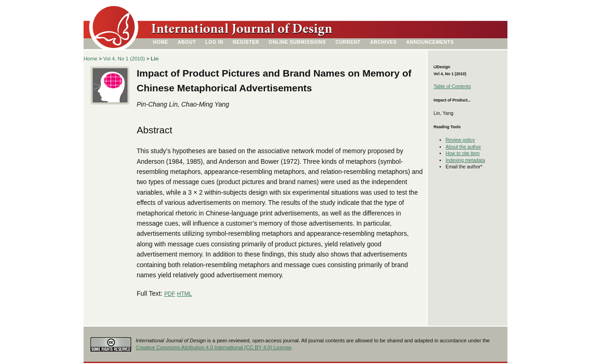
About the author (463, 147)
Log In (214, 42)
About (187, 42)
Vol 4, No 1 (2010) (124, 59)
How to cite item (463, 153)
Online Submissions (297, 42)
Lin (155, 59)
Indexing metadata (465, 160)
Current (348, 42)
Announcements (430, 42)
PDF (170, 294)
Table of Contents (452, 87)
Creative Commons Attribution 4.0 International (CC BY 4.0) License (214, 347)
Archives (383, 42)
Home (160, 42)
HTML (184, 294)
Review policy (460, 140)
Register (246, 42)
